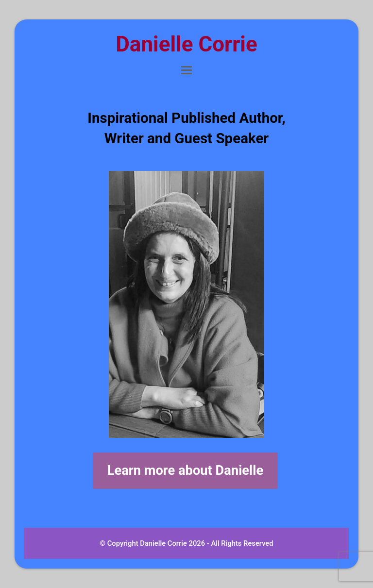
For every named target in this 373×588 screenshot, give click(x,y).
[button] (186, 70)
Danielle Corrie (186, 44)
